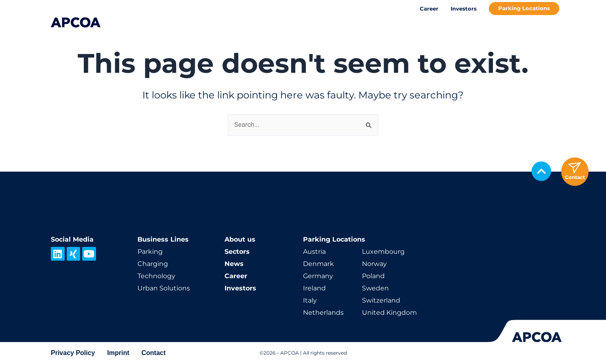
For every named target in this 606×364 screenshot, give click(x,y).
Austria (314, 252)
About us (240, 239)
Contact (154, 353)
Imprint (118, 353)
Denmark (318, 264)
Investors (464, 9)
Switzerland (381, 300)
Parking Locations (524, 8)
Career (429, 9)
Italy (310, 300)
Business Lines (163, 239)
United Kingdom (389, 313)
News (234, 264)
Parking (150, 252)
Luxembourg (383, 252)
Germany (318, 276)
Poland (373, 276)
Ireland (314, 288)
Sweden (375, 288)
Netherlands (323, 313)
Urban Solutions (164, 288)
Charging (153, 264)
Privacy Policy (73, 353)
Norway (374, 264)
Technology (156, 276)
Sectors (237, 252)
